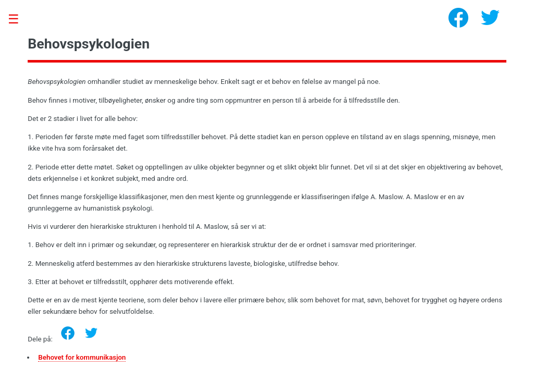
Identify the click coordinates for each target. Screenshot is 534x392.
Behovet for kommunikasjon (82, 357)
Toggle (19, 20)
